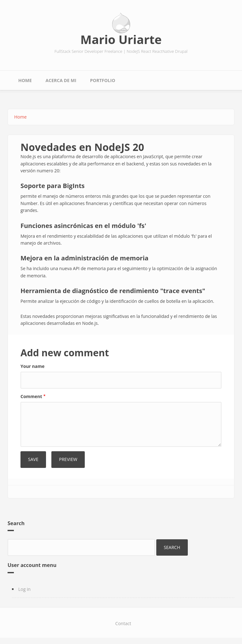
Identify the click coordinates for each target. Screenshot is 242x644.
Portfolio (103, 80)
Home (25, 80)
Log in (24, 589)
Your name (32, 366)
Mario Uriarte (121, 39)
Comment (31, 396)
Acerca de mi (61, 80)
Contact (123, 623)
